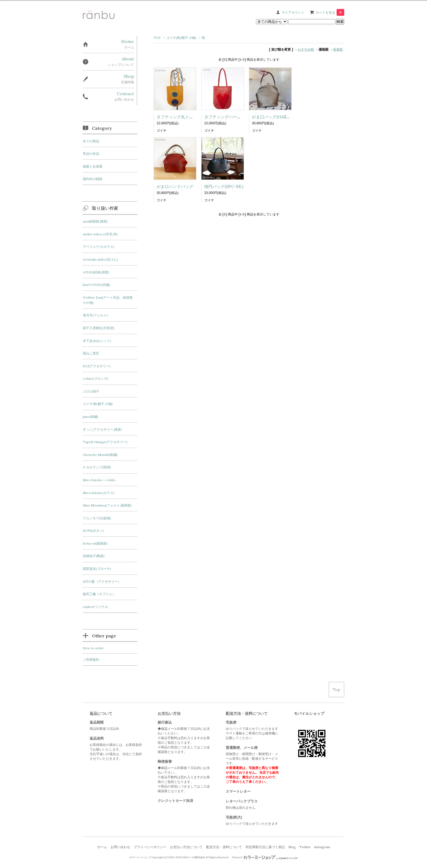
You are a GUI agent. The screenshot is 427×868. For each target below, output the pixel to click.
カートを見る (330, 12)
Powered (265, 857)
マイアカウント (293, 12)
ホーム (102, 847)
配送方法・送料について (224, 847)
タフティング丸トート (177, 117)
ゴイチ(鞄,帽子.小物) (181, 38)
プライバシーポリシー (150, 847)
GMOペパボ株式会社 (193, 857)
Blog (292, 847)
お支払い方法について (186, 847)
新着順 (338, 49)
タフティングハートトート (229, 117)
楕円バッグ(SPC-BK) (224, 186)
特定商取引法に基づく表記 (265, 847)
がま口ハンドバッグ (175, 186)
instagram (322, 847)
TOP (157, 38)
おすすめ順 (306, 49)
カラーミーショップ (140, 857)
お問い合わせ (120, 847)
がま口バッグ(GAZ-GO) (274, 117)
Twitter (305, 847)
